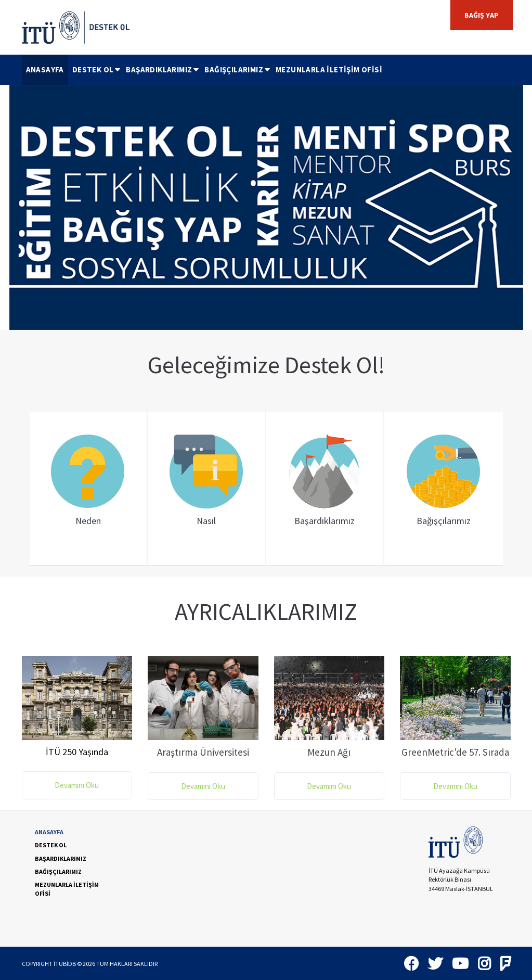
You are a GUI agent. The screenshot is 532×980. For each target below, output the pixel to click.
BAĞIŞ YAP (482, 15)
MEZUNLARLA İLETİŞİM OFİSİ (329, 69)
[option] (266, 207)
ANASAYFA (45, 69)
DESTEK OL (97, 69)
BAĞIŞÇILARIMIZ (238, 69)
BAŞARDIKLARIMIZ (163, 69)
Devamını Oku (77, 785)
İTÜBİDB (65, 964)
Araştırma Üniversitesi (203, 752)
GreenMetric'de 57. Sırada (455, 752)
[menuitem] (45, 70)
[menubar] (204, 70)
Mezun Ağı (329, 752)
